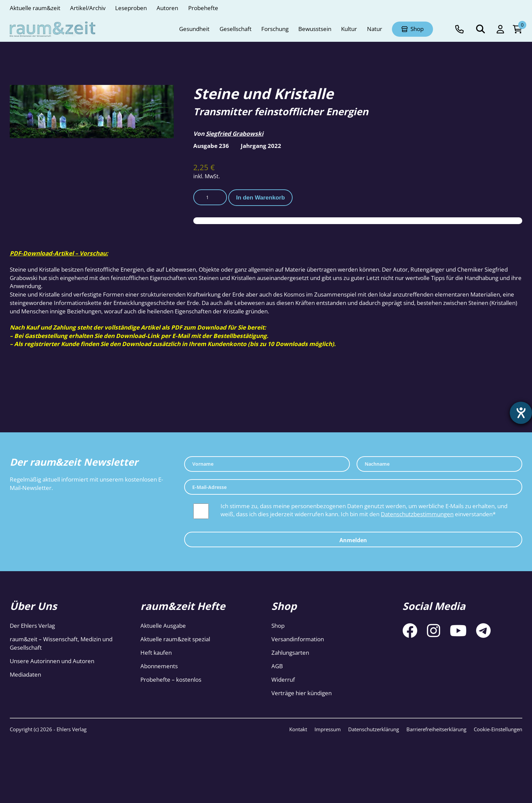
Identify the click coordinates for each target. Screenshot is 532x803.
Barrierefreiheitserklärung (436, 729)
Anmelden (353, 540)
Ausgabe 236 (211, 146)
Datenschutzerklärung (374, 729)
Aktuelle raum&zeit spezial (175, 639)
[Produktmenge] (210, 197)
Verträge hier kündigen (302, 693)
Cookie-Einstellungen (498, 729)
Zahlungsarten (290, 653)
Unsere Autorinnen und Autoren (52, 661)
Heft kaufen (156, 653)
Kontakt (298, 729)
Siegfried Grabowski (235, 134)
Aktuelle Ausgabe (163, 626)
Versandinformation (298, 639)
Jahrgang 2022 (261, 146)
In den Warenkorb (260, 197)
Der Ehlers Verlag (32, 626)
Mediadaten (25, 674)
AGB (277, 666)
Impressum (328, 729)
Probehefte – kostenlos (171, 680)
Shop (278, 626)
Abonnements (159, 666)
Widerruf (283, 680)
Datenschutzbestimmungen (417, 514)
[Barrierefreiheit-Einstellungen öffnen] (521, 413)
